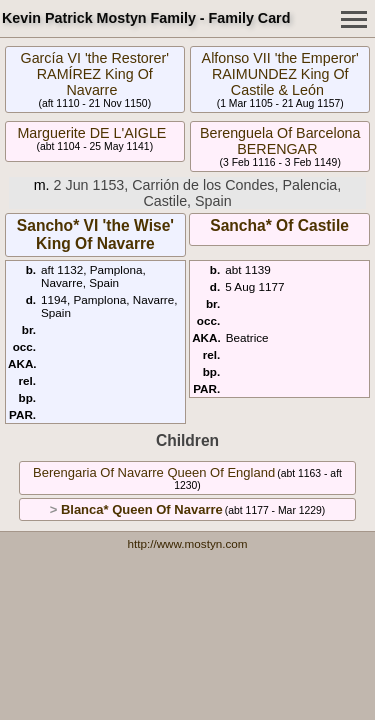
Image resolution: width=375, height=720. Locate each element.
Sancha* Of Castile (279, 225)
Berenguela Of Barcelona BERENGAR (280, 141)
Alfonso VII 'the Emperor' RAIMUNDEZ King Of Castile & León (280, 74)
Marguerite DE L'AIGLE (91, 133)
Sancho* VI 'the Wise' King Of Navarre (95, 234)
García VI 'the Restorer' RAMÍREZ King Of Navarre (95, 74)
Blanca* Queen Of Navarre (142, 509)
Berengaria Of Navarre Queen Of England (154, 472)
